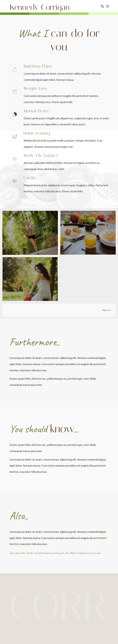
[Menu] (108, 6)
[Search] (101, 6)
